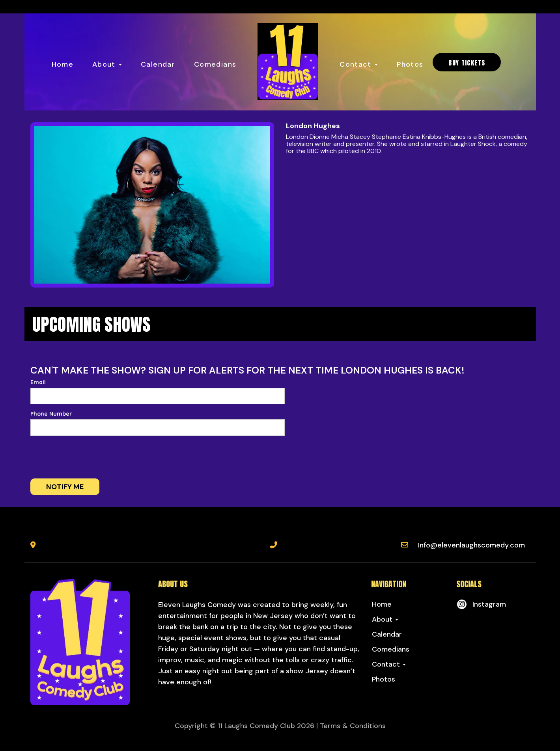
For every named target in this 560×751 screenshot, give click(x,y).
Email (38, 382)
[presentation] (90, 457)
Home (63, 64)
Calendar (158, 64)
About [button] (107, 64)
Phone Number (51, 414)
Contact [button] (359, 64)
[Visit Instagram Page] (481, 604)
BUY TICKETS (467, 63)
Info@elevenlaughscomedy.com (471, 545)
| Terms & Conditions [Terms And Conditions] (351, 726)
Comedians (215, 64)
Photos (410, 64)
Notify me (65, 487)
